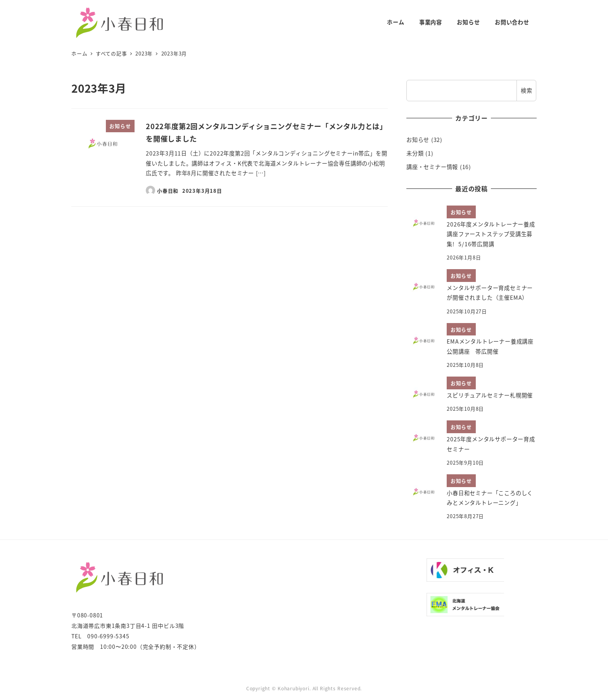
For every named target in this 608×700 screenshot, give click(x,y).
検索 (527, 90)
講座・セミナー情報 (432, 167)
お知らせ (418, 140)
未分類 (415, 153)
